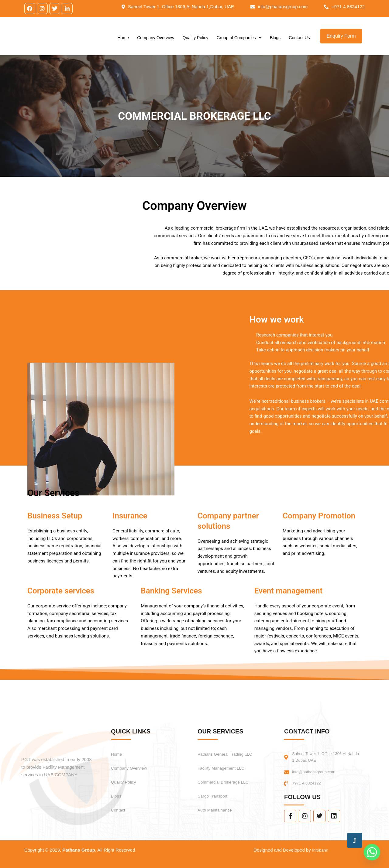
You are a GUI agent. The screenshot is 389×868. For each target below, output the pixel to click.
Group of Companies (239, 41)
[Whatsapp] (372, 852)
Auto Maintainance (218, 807)
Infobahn (319, 850)
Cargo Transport (215, 793)
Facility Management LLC (225, 765)
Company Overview (156, 41)
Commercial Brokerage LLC (227, 779)
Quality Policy (196, 41)
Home (123, 41)
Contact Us (299, 41)
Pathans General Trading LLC (230, 752)
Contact (119, 807)
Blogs (275, 41)
